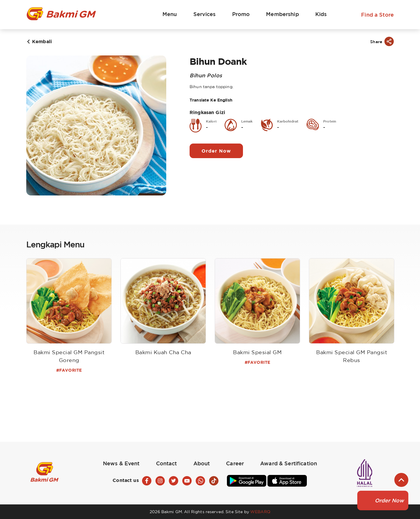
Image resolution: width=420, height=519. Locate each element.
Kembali (42, 41)
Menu (170, 14)
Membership (282, 14)
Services (205, 14)
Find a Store (377, 15)
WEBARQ (260, 512)
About (202, 463)
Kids (321, 14)
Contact (167, 463)
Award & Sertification (289, 463)
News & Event (121, 463)
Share (376, 42)
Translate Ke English (211, 100)
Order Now (216, 151)
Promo (241, 14)
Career (235, 463)
